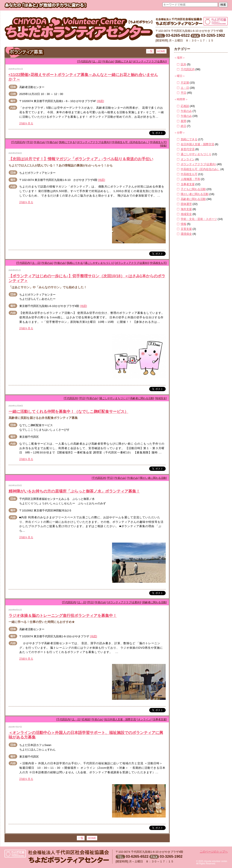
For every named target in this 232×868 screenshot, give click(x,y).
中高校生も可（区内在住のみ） (200, 169)
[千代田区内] (84, 61)
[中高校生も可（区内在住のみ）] (130, 142)
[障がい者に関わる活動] (153, 478)
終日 (183, 126)
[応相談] (86, 719)
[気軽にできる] (123, 61)
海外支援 (186, 209)
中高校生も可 (189, 174)
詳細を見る (26, 123)
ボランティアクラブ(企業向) (198, 164)
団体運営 (186, 204)
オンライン (188, 159)
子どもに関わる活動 (193, 189)
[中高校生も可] (158, 142)
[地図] (100, 101)
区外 (183, 64)
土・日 (185, 88)
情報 (183, 224)
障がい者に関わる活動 (195, 194)
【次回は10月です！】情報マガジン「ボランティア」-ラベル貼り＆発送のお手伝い (81, 159)
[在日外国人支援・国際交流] (120, 719)
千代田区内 (188, 69)
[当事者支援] (160, 719)
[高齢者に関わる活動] (142, 398)
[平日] (30, 142)
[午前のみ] (108, 61)
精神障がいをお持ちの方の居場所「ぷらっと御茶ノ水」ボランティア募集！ (74, 491)
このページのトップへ (214, 852)
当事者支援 (188, 184)
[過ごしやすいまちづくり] (99, 263)
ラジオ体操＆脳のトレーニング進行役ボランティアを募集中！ (63, 616)
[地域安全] (161, 398)
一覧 (150, 51)
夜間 (183, 121)
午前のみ (186, 111)
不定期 (185, 83)
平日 (183, 93)
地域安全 (186, 214)
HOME (161, 51)
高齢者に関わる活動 (193, 199)
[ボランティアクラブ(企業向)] (150, 61)
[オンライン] (144, 719)
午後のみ (186, 116)
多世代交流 (188, 149)
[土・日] (97, 61)
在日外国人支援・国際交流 (197, 144)
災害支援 (186, 229)
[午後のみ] (52, 142)
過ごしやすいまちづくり (196, 154)
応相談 (185, 106)
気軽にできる (189, 139)
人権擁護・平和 (190, 179)
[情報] (163, 146)
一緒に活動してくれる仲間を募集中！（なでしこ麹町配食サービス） (68, 412)
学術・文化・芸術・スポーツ (199, 219)
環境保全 (186, 234)
